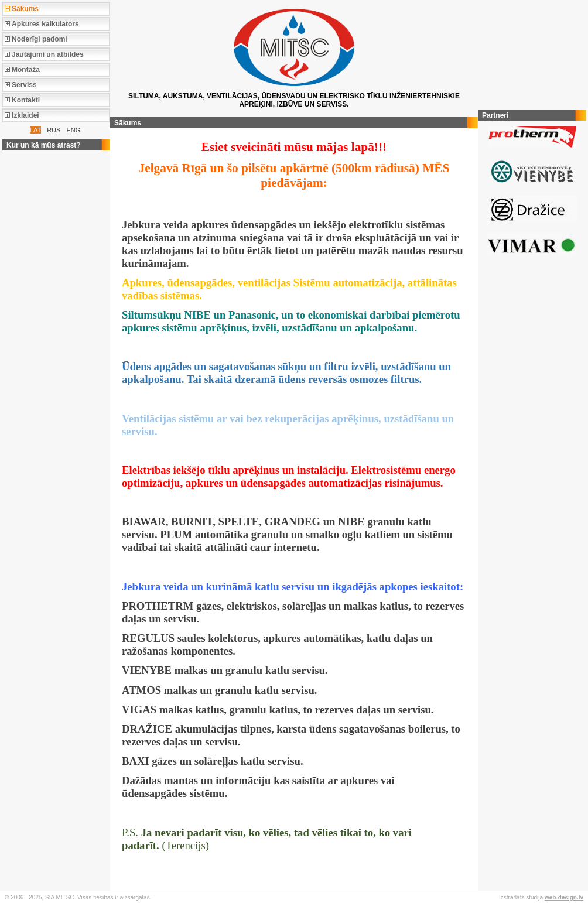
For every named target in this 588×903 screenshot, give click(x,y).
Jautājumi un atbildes (48, 54)
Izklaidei (25, 115)
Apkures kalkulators (45, 24)
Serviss (24, 85)
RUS (54, 130)
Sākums (25, 9)
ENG (73, 130)
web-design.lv (564, 897)
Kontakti (26, 100)
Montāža (26, 70)
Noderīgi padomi (40, 39)
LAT (35, 130)
